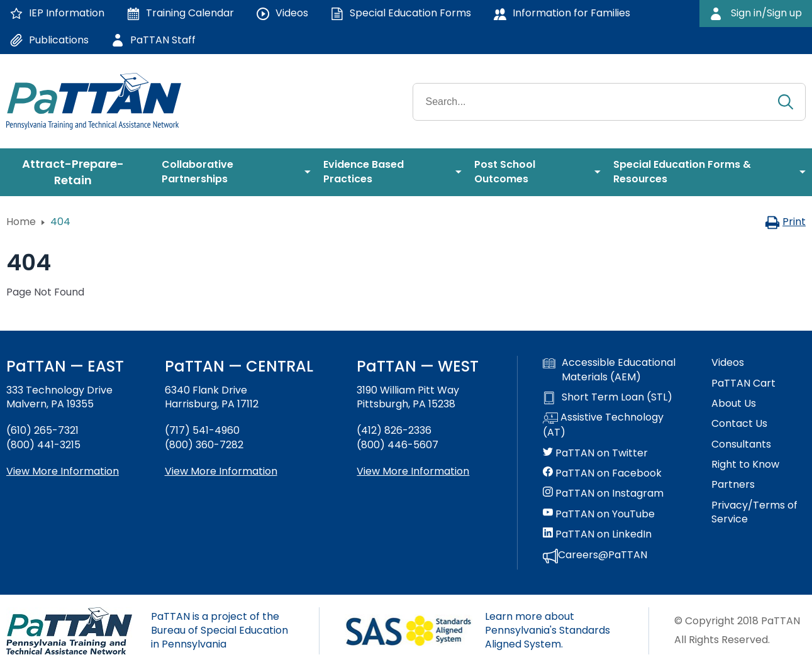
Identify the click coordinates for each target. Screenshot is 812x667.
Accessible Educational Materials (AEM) (609, 370)
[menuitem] (78, 172)
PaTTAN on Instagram (603, 493)
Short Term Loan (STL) (608, 397)
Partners (733, 485)
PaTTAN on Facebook (602, 473)
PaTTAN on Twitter (595, 453)
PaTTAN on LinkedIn (597, 534)
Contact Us (739, 424)
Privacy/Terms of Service (754, 512)
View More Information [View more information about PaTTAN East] (63, 471)
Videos (728, 363)
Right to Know (745, 465)
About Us (734, 404)
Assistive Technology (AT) (603, 425)
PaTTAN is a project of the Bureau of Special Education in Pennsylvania (220, 631)
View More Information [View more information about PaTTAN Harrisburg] (221, 471)
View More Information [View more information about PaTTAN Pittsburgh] (413, 471)
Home (21, 222)
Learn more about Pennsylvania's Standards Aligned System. (548, 631)
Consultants (741, 444)
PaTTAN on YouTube (599, 514)
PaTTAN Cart (743, 383)
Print (785, 222)
